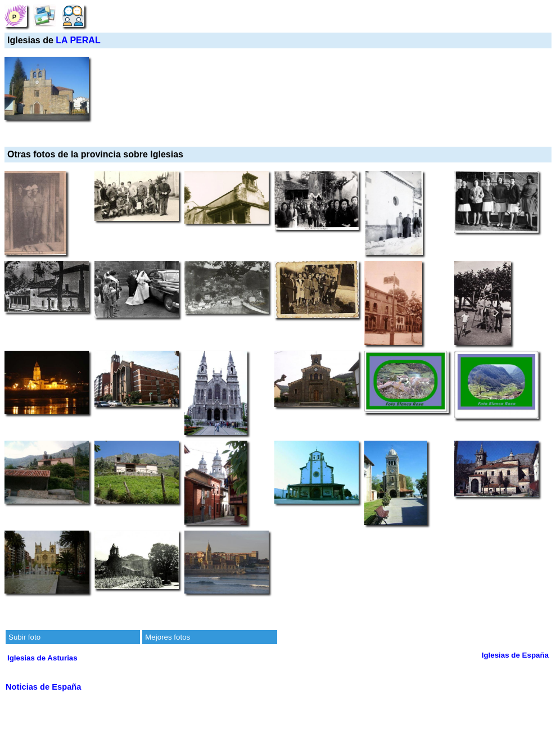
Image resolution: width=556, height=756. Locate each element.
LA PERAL (78, 40)
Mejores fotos (168, 637)
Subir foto (24, 637)
